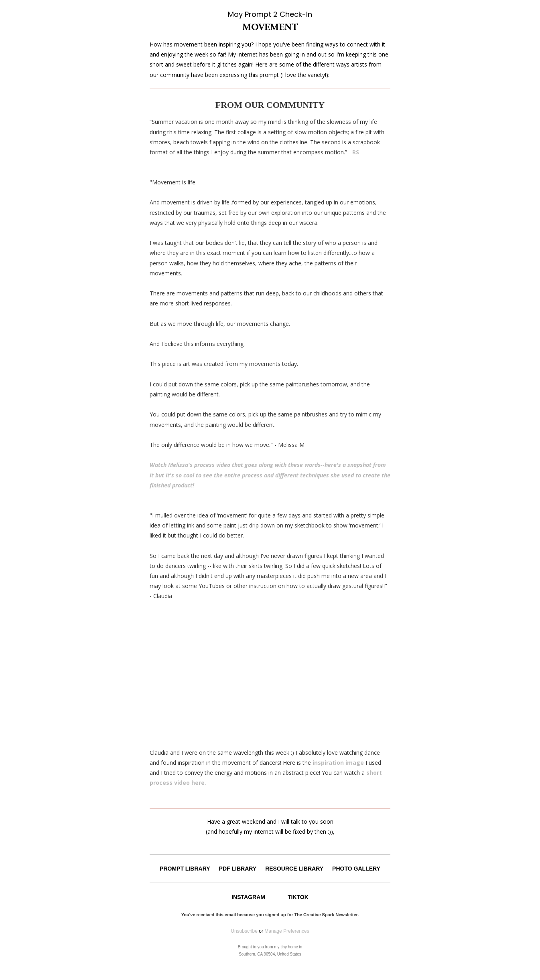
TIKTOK (298, 897)
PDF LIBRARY (238, 869)
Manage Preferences (287, 931)
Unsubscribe (244, 931)
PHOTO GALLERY (356, 869)
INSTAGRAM (248, 897)
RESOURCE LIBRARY (294, 869)
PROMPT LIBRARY (185, 869)
